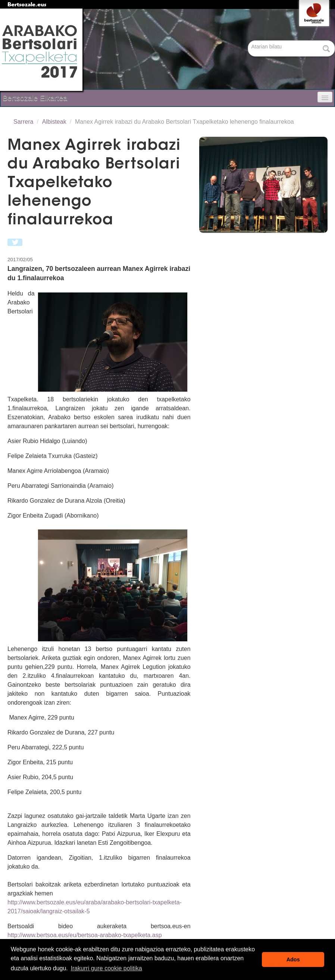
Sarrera (23, 122)
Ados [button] (293, 960)
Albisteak (54, 122)
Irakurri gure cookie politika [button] (106, 968)
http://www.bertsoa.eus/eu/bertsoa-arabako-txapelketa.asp (85, 935)
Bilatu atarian (249, 41)
